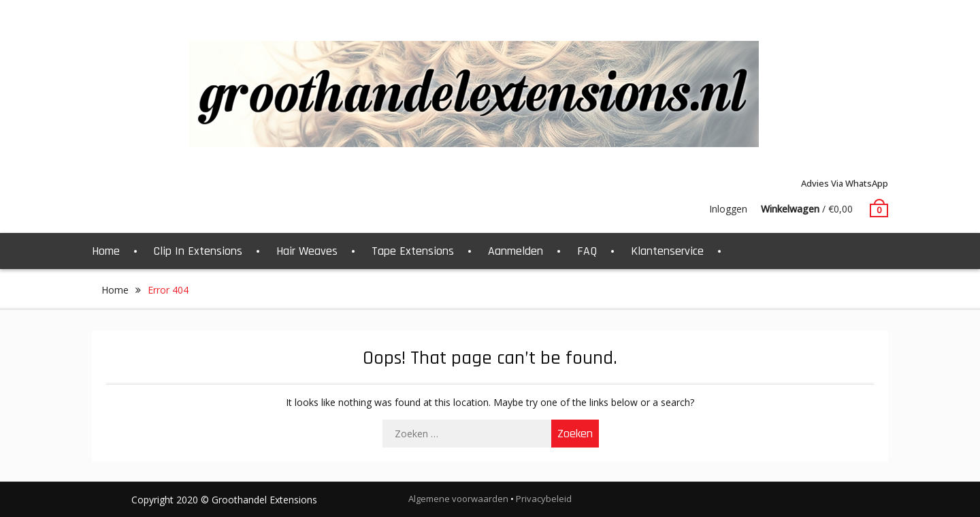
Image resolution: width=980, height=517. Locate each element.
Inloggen (728, 209)
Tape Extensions (413, 251)
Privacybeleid (544, 499)
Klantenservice (667, 251)
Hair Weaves (307, 251)
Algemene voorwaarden (458, 499)
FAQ (587, 251)
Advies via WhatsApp (845, 183)
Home (106, 251)
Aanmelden (516, 251)
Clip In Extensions (198, 251)
